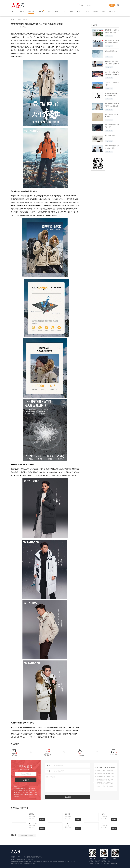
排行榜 (41, 11)
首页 (14, 11)
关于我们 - (92, 861)
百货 (79, 11)
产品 (64, 11)
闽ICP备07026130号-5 (30, 864)
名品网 (13, 19)
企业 (49, 11)
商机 (56, 11)
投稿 (109, 861)
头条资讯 (31, 11)
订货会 (87, 11)
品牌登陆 (112, 11)
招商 (71, 11)
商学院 (96, 11)
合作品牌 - (98, 861)
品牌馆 (22, 11)
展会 (104, 11)
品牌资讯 (25, 19)
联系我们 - (105, 861)
